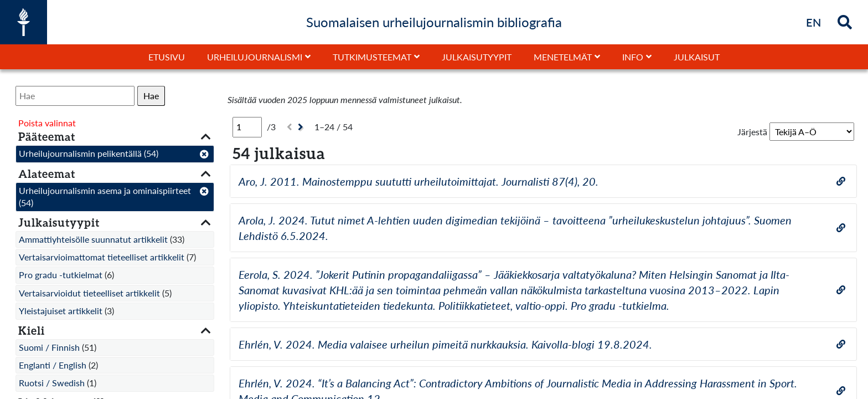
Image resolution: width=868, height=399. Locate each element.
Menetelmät (563, 57)
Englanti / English (53, 365)
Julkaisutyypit (477, 57)
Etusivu (167, 57)
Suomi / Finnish (49, 347)
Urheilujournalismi (255, 57)
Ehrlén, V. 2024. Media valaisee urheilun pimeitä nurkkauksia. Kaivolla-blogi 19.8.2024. (445, 344)
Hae (151, 96)
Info (633, 57)
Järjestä (752, 132)
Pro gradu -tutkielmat (61, 275)
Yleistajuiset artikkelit (61, 311)
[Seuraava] (302, 127)
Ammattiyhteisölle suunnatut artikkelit (93, 239)
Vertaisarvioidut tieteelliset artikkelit (89, 293)
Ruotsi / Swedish (52, 383)
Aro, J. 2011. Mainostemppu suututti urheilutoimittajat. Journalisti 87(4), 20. (418, 181)
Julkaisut (697, 57)
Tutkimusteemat (372, 57)
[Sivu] (247, 127)
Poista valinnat (47, 123)
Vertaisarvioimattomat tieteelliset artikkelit (102, 257)
